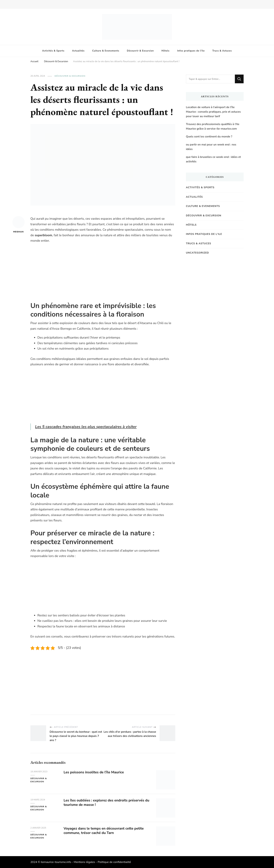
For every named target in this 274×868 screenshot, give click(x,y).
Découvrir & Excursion (140, 51)
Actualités (78, 51)
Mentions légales (84, 862)
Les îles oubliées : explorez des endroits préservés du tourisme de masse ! (107, 803)
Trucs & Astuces (222, 51)
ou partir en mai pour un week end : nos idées (211, 147)
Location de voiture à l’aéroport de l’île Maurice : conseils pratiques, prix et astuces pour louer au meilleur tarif (213, 112)
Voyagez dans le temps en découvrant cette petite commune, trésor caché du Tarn (104, 831)
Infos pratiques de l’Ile (191, 51)
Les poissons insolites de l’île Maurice (94, 772)
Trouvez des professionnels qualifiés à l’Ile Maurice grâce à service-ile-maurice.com (213, 126)
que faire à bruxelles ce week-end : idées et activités (213, 159)
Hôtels (165, 51)
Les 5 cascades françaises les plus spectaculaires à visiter (86, 427)
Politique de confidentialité (114, 862)
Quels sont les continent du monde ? (209, 137)
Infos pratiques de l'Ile (204, 234)
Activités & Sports (53, 51)
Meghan (19, 225)
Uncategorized (197, 253)
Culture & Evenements (106, 51)
